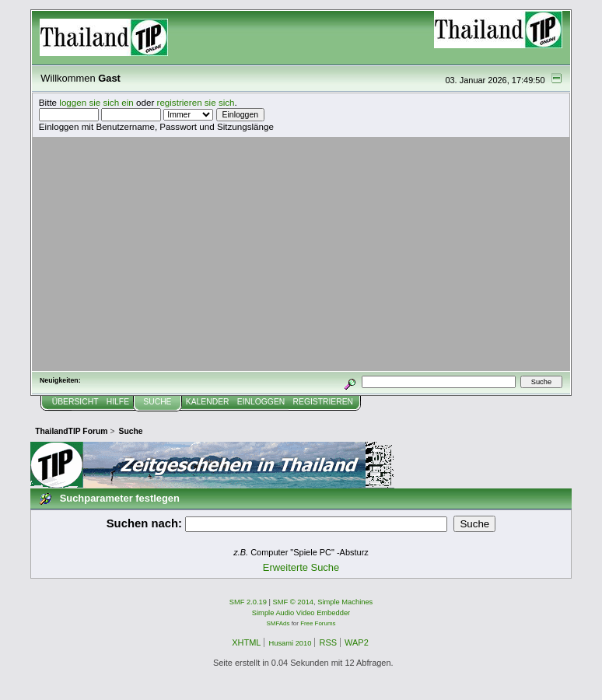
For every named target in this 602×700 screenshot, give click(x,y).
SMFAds (278, 623)
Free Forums (318, 623)
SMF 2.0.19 (248, 602)
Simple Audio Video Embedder (301, 613)
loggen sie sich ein (96, 102)
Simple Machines (345, 602)
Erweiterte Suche (301, 567)
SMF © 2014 (294, 602)
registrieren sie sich (196, 102)
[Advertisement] (301, 254)
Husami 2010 (290, 643)
